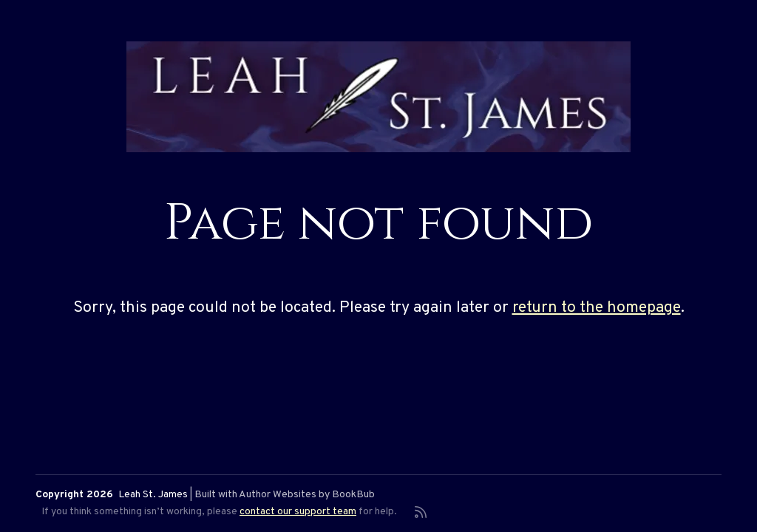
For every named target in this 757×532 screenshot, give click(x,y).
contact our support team (298, 512)
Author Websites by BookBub (307, 495)
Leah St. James (153, 495)
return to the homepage (597, 308)
